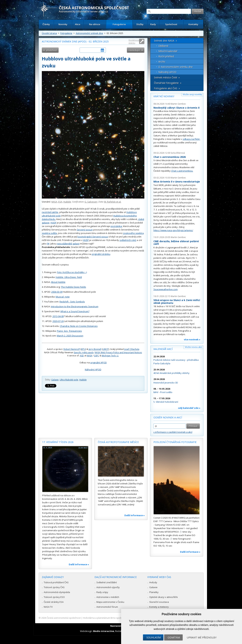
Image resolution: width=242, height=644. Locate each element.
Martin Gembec (178, 104)
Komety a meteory (159, 607)
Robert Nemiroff (72, 349)
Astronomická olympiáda (57, 592)
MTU (83, 349)
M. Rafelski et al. (113, 202)
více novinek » (192, 339)
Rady (153, 24)
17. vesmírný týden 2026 (58, 442)
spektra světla (49, 233)
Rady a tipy (102, 592)
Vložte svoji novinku (192, 94)
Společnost (171, 24)
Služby (140, 24)
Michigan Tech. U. (110, 356)
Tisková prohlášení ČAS (56, 582)
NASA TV (48, 607)
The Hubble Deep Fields (73, 287)
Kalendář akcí (163, 349)
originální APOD (99, 363)
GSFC (97, 356)
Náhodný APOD (93, 369)
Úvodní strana (49, 33)
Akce (78, 24)
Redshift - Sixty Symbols (72, 302)
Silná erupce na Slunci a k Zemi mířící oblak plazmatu (177, 301)
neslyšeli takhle (50, 212)
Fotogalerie (119, 24)
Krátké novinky (164, 96)
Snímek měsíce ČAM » (167, 77)
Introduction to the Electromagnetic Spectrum (75, 306)
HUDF (53, 223)
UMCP (106, 349)
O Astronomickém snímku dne (176, 67)
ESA (60, 202)
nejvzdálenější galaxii (68, 244)
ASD (82, 356)
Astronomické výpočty (108, 587)
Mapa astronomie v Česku (110, 602)
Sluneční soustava (159, 602)
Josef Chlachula (132, 349)
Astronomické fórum (107, 607)
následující (134, 50)
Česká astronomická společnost (64, 618)
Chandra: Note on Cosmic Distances (79, 326)
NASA (54, 202)
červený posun (85, 230)
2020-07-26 (58, 321)
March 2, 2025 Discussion (70, 336)
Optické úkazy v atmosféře (164, 597)
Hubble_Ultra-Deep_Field (69, 277)
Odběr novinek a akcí (168, 417)
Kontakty (193, 24)
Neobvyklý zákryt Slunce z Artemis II (176, 108)
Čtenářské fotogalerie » (168, 83)
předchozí (52, 50)
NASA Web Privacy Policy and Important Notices (118, 352)
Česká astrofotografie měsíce (118, 442)
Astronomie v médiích (108, 597)
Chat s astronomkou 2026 (170, 157)
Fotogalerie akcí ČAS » (167, 88)
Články (46, 24)
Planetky (154, 592)
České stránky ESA (54, 602)
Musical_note (63, 297)
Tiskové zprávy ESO (54, 597)
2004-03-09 (57, 292)
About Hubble (58, 282)
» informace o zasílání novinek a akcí (173, 432)
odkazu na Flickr (191, 139)
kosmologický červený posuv (93, 237)
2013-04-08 (58, 316)
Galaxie (55, 380)
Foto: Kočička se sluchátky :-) (72, 272)
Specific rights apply (84, 352)
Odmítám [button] (174, 637)
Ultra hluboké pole (69, 380)
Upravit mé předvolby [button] (202, 637)
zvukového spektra (133, 233)
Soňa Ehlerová (178, 153)
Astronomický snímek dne (89, 33)
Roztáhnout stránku (134, 41)
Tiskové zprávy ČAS (54, 587)
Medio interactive (104, 631)
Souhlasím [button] (154, 637)
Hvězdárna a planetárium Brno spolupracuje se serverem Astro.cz (118, 618)
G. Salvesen (91, 202)
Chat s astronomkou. (182, 171)
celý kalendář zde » (189, 408)
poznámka (116, 226)
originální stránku (101, 254)
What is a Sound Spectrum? (75, 311)
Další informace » (79, 564)
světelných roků (128, 240)
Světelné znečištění (107, 582)
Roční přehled (166, 56)
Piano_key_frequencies (69, 331)
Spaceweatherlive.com (166, 289)
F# (48, 244)
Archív (162, 62)
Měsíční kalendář (168, 51)
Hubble (67, 202)
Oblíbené (163, 46)
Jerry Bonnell (95, 349)
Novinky (63, 24)
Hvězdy (153, 582)
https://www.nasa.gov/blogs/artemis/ (173, 230)
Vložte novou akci (193, 347)
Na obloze (95, 24)
